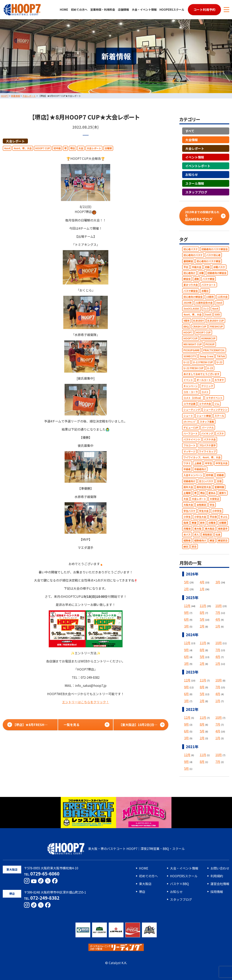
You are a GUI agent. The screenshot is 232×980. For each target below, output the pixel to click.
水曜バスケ (219, 267)
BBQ (186, 327)
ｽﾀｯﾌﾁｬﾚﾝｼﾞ (190, 422)
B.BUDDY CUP (216, 321)
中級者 (187, 469)
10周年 (210, 297)
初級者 (220, 475)
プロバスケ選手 (207, 445)
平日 (186, 267)
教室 (194, 523)
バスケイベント (192, 439)
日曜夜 (212, 523)
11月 (203, 606)
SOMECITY (190, 356)
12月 (187, 606)
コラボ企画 (189, 404)
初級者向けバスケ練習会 (215, 249)
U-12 (186, 362)
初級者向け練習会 (217, 273)
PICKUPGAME (192, 350)
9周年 (187, 321)
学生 (212, 505)
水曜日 (205, 291)
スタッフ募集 (207, 422)
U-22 (219, 362)
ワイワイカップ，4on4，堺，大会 (202, 457)
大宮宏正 (214, 499)
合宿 (219, 481)
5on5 (208, 315)
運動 (197, 279)
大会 (81, 148)
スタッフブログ (196, 192)
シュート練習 (204, 416)
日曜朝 (108, 148)
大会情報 (192, 140)
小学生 (187, 517)
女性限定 (201, 505)
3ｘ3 (206, 309)
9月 (186, 612)
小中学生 (217, 511)
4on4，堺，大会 (23, 148)
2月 (186, 589)
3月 (218, 582)
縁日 (186, 547)
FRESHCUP (216, 327)
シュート (188, 416)
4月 (202, 582)
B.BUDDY (199, 321)
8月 (202, 612)
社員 (218, 535)
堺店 (73, 148)
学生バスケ (189, 511)
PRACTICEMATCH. (214, 350)
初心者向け (189, 273)
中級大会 (197, 267)
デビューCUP (191, 428)
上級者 (198, 463)
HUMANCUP (208, 338)
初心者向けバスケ (193, 255)
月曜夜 (187, 529)
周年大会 (188, 487)
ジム (217, 404)
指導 (186, 523)
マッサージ (189, 451)
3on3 (219, 303)
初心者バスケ (191, 249)
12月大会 (222, 297)
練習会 (187, 279)
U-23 (210, 368)
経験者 (187, 541)
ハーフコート (191, 433)
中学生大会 (222, 463)
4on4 (7, 148)
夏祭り (223, 493)
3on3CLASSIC (192, 309)
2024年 (188, 303)
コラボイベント (214, 398)
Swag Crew (206, 356)
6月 (186, 619)
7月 (218, 612)
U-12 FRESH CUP (203, 362)
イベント (188, 380)
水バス (187, 535)
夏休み (212, 493)
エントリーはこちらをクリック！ (86, 702)
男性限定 (207, 535)
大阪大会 (188, 505)
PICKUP (210, 344)
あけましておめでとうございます (201, 374)
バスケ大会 (210, 439)
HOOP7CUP (191, 338)
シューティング (192, 410)
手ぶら (224, 517)
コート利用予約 (204, 10)
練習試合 (223, 541)
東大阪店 (210, 529)
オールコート (204, 380)
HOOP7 (188, 332)
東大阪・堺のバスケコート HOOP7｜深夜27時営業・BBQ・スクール (116, 849)
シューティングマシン (215, 410)
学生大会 (204, 511)
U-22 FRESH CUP (194, 368)
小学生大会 (200, 517)
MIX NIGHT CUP (193, 344)
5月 (186, 582)
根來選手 (223, 529)
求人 (197, 535)
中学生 (208, 463)
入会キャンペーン (193, 475)
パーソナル (208, 428)
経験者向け (200, 541)
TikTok (221, 356)
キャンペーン (191, 386)
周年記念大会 (204, 487)
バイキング (207, 433)
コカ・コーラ (191, 392)
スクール (219, 416)
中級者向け (200, 469)
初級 (207, 267)
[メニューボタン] (226, 10)
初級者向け (189, 481)
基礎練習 (188, 261)
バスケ (220, 433)
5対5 (217, 315)
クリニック (207, 386)
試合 (194, 547)
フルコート (189, 445)
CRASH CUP (199, 327)
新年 (202, 523)
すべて (190, 131)
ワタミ (187, 463)
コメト (205, 392)
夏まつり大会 (191, 285)
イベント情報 (195, 157)
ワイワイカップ (207, 451)
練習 (212, 541)
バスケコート (209, 285)
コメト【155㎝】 (193, 398)
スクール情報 (195, 183)
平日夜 (213, 517)
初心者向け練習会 (193, 297)
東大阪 (198, 529)
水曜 (201, 273)
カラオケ (219, 380)
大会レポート (15, 141)
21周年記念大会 (204, 303)
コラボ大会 (205, 404)
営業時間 (219, 487)
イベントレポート (198, 166)
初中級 (57, 148)
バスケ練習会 (191, 291)
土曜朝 (187, 493)
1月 (202, 589)
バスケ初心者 (213, 255)
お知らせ (192, 175)
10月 (219, 606)
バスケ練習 (208, 279)
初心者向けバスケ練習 (209, 261)
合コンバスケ (206, 481)
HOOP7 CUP (43, 148)
